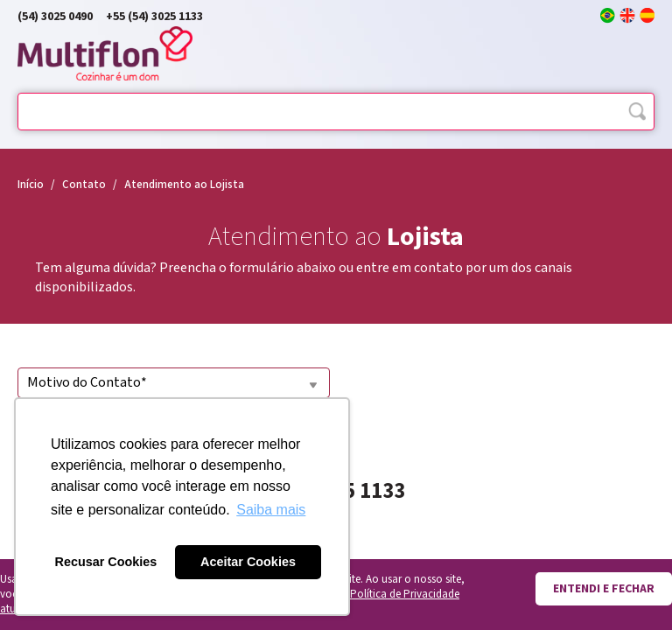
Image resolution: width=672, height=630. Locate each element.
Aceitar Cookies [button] (248, 562)
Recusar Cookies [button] (106, 562)
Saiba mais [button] (271, 510)
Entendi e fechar (604, 589)
